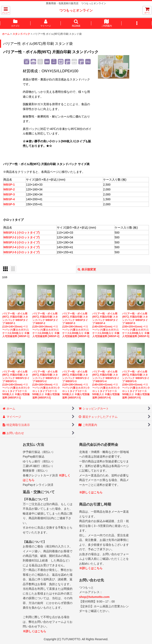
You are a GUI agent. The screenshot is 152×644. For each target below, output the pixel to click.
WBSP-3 (9, 194)
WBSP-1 (9, 185)
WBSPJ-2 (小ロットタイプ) (22, 237)
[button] (6, 10)
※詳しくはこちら (34, 631)
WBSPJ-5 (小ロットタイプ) (22, 252)
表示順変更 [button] (87, 269)
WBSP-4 (9, 199)
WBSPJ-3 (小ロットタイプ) (22, 242)
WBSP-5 (9, 204)
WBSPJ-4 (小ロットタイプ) (22, 247)
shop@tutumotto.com (94, 597)
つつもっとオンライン (76, 10)
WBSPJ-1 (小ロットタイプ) (22, 233)
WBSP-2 (9, 189)
